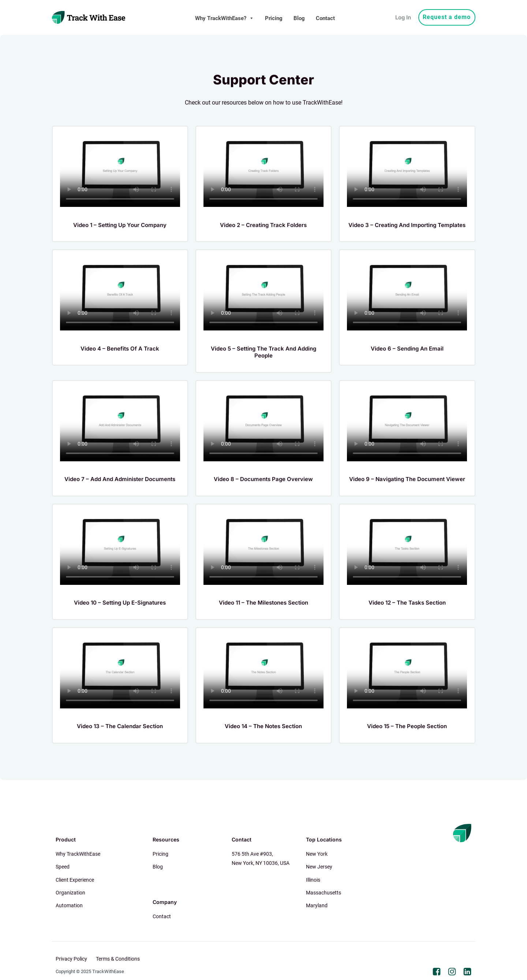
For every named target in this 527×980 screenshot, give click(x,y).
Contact (325, 18)
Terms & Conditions (118, 959)
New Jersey (319, 867)
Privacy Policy (71, 959)
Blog (299, 18)
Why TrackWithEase (78, 854)
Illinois (313, 880)
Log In (403, 17)
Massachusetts (324, 893)
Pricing (274, 18)
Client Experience (75, 880)
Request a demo (447, 17)
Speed (63, 867)
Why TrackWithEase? (225, 18)
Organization (70, 893)
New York (317, 854)
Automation (69, 905)
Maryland (317, 905)
